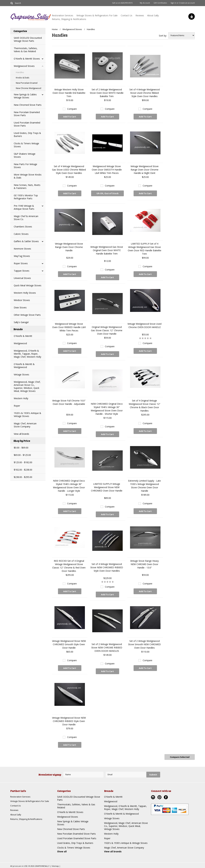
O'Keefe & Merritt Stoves (27, 59)
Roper (17, 406)
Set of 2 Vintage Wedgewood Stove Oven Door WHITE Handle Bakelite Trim (107, 93)
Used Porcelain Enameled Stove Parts (27, 124)
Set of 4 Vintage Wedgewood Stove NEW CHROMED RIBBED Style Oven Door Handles (107, 567)
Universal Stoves (22, 278)
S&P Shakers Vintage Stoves (25, 155)
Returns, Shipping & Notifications (69, 19)
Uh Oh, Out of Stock (108, 194)
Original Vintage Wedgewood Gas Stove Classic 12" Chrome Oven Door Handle (107, 330)
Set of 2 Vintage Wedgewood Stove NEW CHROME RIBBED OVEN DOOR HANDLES (107, 648)
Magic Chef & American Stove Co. (26, 218)
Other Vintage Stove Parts (27, 315)
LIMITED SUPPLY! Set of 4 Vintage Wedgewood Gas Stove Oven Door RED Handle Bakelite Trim (145, 249)
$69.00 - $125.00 (22, 455)
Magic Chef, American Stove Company (25, 425)
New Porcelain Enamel (27, 83)
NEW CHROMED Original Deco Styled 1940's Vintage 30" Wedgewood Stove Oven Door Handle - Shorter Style (107, 409)
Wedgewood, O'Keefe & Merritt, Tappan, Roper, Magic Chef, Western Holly (27, 354)
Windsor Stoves (22, 300)
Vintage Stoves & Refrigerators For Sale (97, 15)
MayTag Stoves (22, 256)
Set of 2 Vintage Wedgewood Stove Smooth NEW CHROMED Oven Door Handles (144, 644)
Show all (62, 851)
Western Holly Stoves (25, 293)
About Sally (153, 15)
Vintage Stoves (21, 375)
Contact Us (127, 15)
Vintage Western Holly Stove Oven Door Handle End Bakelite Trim (69, 93)
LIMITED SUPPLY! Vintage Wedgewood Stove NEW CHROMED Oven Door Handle (107, 487)
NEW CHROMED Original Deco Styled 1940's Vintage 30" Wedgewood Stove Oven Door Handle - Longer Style (69, 486)
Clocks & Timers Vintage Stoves (26, 145)
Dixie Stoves (20, 307)
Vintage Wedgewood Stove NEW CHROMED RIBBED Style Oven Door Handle (69, 721)
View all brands (21, 434)
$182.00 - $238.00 (23, 470)
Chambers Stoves (23, 227)
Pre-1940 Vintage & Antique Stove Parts (24, 207)
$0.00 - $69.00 (21, 448)
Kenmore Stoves (22, 249)
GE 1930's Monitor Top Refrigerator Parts (26, 197)
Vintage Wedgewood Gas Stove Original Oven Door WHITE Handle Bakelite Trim (107, 250)
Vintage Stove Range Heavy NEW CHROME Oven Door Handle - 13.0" (144, 564)
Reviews (140, 15)
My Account (145, 3)
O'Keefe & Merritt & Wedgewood (24, 366)
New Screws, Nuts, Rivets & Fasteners (27, 186)
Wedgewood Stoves (24, 66)
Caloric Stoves (21, 234)
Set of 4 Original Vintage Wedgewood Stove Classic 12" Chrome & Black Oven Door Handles (145, 406)
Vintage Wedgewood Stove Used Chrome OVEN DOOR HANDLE (144, 325)
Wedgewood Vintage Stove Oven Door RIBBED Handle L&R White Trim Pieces (69, 327)
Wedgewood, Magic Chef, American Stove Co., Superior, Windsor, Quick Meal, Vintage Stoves (27, 386)
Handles (20, 72)
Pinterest (160, 797)
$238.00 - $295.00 (23, 477)
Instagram (153, 797)
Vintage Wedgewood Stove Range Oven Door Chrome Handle (69, 247)
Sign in (173, 3)
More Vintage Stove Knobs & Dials (28, 176)
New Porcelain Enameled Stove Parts (27, 114)
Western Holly (21, 398)
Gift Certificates (160, 3)
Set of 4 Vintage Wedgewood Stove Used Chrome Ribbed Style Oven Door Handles (145, 93)
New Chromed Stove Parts (28, 105)
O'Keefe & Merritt (23, 336)
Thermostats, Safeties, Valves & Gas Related (26, 50)
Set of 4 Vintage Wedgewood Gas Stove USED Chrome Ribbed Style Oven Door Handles (69, 170)
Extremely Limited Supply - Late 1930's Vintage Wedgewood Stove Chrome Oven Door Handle (144, 486)
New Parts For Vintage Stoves (25, 166)
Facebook (166, 797)
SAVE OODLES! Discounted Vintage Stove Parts (28, 39)
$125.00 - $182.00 (23, 462)
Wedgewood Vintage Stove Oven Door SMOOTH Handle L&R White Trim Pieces (107, 170)
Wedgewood (20, 343)
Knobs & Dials (23, 78)
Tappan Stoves (22, 271)
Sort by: (163, 36)
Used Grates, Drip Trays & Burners (27, 135)
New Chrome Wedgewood (29, 88)
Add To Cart (70, 117)
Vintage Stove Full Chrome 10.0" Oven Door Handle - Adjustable (69, 402)
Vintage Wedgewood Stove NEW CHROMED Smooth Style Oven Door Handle (69, 644)
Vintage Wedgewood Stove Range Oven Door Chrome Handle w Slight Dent (145, 170)
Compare (72, 109)
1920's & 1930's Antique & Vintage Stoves (27, 415)
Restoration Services (63, 15)
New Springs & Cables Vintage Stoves (25, 96)
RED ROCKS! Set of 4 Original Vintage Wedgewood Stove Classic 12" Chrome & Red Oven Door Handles (69, 566)
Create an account (187, 3)
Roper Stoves (21, 263)
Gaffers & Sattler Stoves (26, 241)
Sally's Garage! (21, 322)
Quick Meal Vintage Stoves (28, 285)
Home (55, 29)
